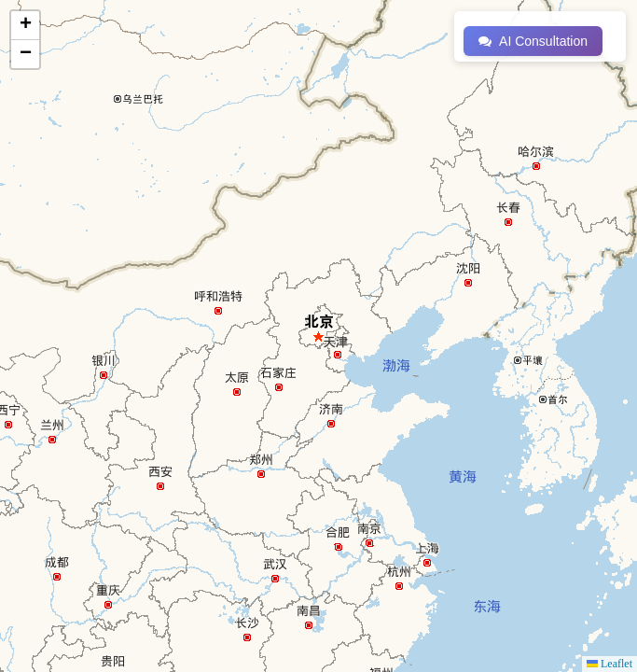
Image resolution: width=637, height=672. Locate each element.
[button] (25, 26)
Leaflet (609, 664)
